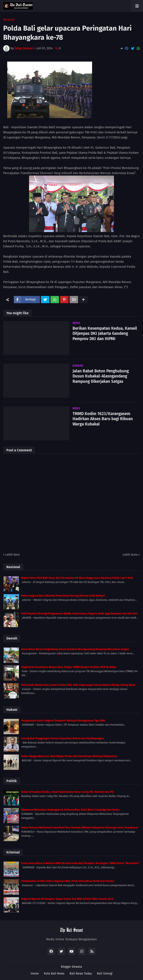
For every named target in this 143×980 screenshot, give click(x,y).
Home (35, 974)
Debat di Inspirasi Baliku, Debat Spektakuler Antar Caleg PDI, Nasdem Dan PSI (68, 792)
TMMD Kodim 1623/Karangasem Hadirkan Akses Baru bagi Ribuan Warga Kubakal (103, 419)
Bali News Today (81, 974)
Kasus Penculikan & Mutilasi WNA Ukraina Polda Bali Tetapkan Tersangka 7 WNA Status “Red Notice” (80, 863)
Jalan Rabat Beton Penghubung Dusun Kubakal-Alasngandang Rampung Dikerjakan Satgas (101, 376)
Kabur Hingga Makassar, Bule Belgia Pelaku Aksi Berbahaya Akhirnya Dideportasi (69, 756)
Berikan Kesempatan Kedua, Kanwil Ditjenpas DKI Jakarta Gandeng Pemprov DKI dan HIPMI (105, 334)
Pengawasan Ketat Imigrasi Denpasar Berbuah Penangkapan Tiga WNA (63, 721)
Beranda (9, 20)
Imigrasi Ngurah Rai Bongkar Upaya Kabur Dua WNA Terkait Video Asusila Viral (67, 899)
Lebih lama (130, 555)
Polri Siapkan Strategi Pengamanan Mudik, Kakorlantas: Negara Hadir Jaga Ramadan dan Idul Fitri (79, 614)
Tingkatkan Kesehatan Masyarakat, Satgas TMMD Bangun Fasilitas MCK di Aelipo (69, 667)
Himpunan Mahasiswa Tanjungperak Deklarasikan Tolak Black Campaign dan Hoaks (70, 810)
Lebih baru (13, 555)
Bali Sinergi (105, 974)
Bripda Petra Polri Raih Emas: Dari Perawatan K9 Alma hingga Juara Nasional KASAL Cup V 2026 (77, 578)
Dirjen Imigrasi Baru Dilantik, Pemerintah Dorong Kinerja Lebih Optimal (63, 596)
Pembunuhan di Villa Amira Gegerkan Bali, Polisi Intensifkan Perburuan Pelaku (68, 881)
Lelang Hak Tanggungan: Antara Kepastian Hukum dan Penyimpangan (62, 738)
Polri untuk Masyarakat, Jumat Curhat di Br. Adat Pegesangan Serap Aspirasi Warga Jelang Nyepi (78, 685)
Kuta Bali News (54, 974)
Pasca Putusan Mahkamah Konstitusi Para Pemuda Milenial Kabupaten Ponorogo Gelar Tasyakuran (80, 828)
